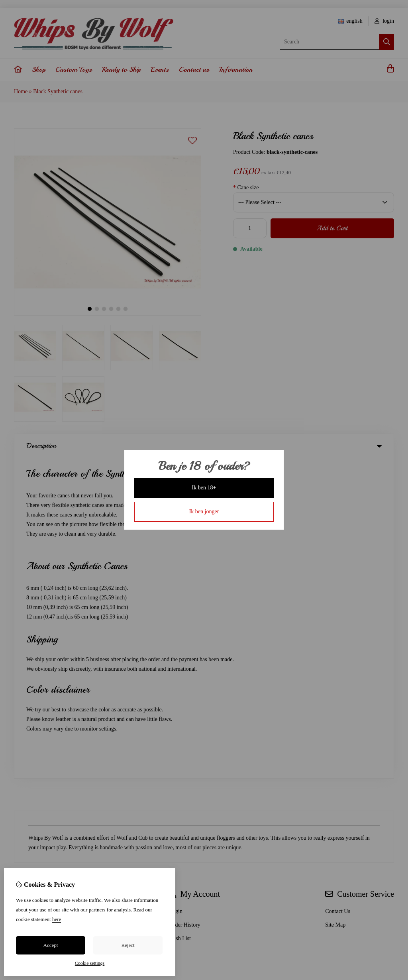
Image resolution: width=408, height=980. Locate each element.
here (57, 919)
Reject (128, 945)
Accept (51, 945)
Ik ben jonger (204, 512)
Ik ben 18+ (204, 488)
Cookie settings (90, 963)
